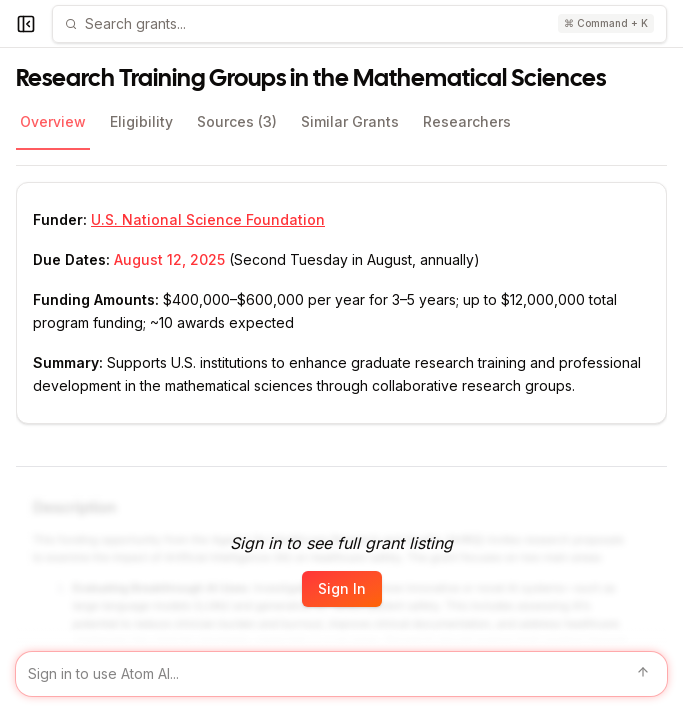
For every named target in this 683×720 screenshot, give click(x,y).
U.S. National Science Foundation (208, 219)
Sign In (342, 588)
